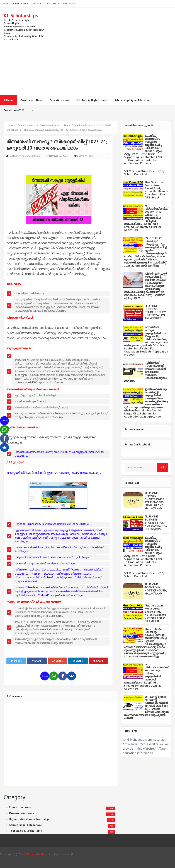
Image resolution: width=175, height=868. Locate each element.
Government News (31, 100)
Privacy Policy (20, 4)
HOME (6, 4)
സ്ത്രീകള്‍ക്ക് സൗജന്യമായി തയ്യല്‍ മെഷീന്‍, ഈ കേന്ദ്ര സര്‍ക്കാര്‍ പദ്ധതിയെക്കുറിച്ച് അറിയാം (145, 372)
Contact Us (70, 4)
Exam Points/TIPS (14, 110)
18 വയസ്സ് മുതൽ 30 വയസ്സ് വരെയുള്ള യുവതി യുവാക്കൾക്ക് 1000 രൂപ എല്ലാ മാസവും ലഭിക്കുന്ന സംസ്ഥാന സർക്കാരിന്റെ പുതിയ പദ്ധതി (146, 707)
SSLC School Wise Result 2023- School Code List (145, 173)
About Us (38, 4)
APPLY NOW (15, 462)
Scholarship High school (92, 100)
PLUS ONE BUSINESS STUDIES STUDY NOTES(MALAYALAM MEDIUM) (156, 312)
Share (37, 661)
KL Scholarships (21, 15)
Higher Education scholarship (29, 819)
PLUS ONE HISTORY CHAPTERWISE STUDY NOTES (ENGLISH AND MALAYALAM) (154, 501)
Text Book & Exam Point (25, 831)
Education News (59, 100)
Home (8, 100)
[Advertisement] (106, 66)
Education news (20, 807)
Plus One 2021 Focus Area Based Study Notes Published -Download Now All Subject (156, 190)
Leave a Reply (85, 156)
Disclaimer (53, 4)
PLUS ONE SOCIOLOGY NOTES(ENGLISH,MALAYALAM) (156, 589)
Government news (21, 813)
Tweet (16, 661)
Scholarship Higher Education (133, 100)
